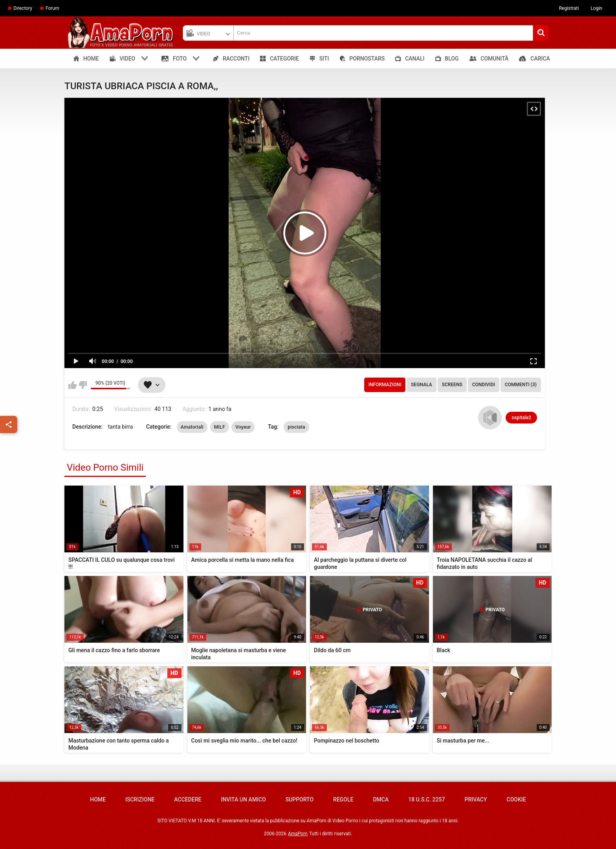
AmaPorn (298, 834)
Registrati (569, 8)
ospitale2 (521, 418)
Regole (343, 799)
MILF (220, 427)
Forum (52, 8)
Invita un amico (243, 799)
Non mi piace (83, 385)
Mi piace (72, 385)
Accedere (188, 799)
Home (98, 799)
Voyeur (243, 427)
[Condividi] (9, 424)
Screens (452, 385)
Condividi (484, 385)
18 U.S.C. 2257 (426, 799)
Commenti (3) (521, 385)
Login (596, 8)
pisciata (296, 427)
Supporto (300, 799)
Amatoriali (192, 427)
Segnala (421, 385)
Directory (23, 8)
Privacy (476, 799)
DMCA (381, 799)
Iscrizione (140, 799)
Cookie (516, 799)
